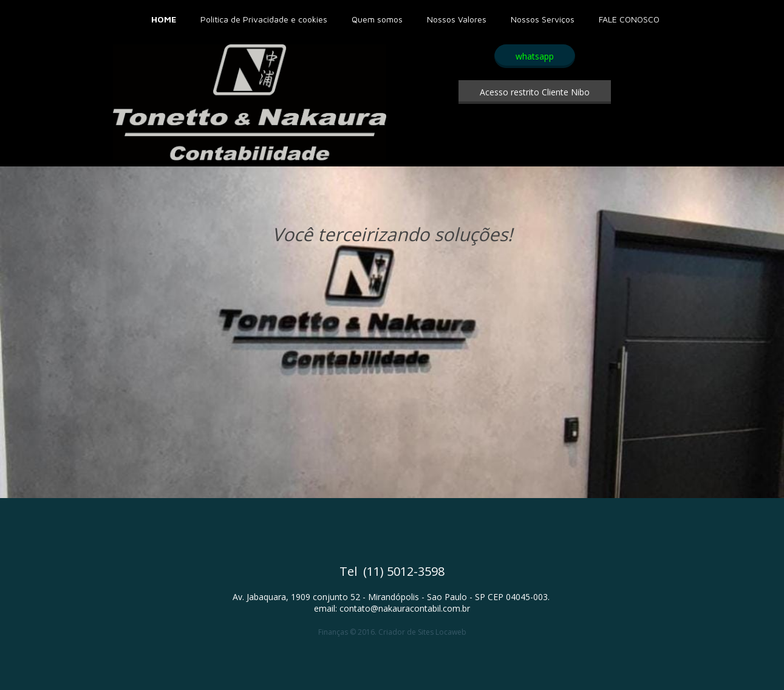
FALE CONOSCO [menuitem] (629, 19)
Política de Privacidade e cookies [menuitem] (264, 19)
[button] (535, 56)
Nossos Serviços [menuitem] (543, 19)
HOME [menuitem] (164, 19)
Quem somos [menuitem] (377, 19)
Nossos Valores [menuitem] (457, 19)
